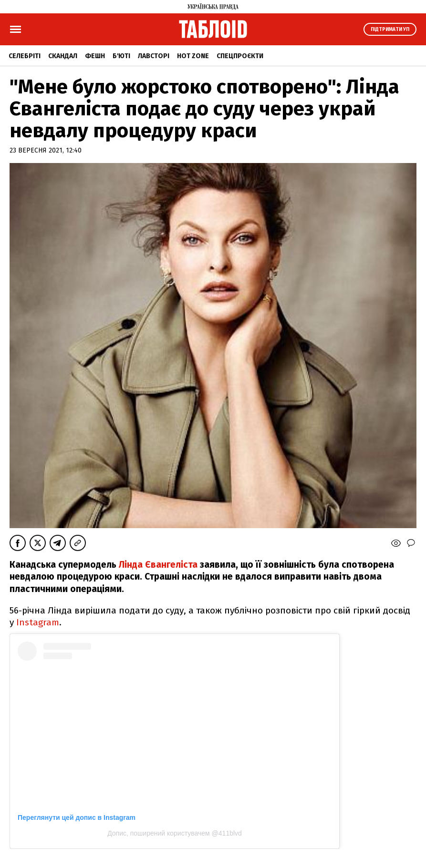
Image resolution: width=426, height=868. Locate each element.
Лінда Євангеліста (158, 565)
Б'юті (121, 56)
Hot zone (193, 56)
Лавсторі (154, 56)
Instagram (38, 622)
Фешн (95, 56)
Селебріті (25, 56)
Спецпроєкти (240, 56)
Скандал (63, 56)
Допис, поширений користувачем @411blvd (175, 833)
